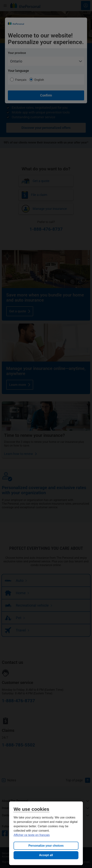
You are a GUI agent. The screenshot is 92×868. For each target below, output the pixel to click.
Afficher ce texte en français (32, 835)
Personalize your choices (46, 846)
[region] (46, 833)
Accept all (46, 855)
